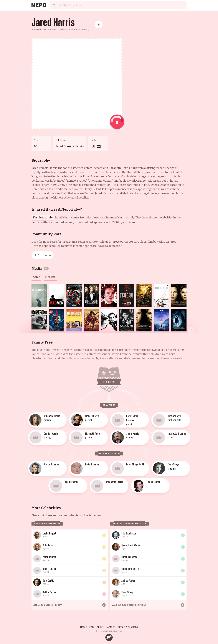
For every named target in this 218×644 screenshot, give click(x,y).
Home (83, 627)
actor (36, 277)
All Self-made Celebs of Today (129, 605)
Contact (110, 627)
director (50, 277)
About (100, 627)
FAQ (92, 627)
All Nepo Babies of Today (47, 605)
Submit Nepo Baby (127, 627)
